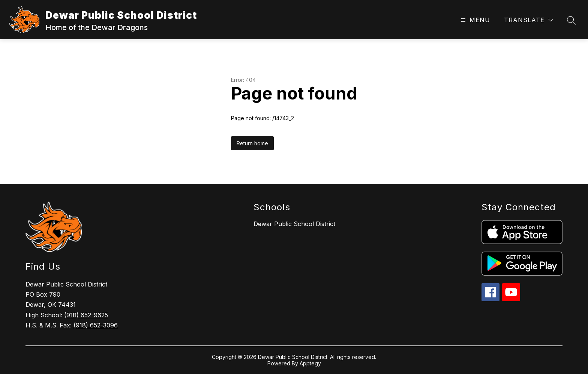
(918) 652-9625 (86, 315)
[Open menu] (475, 20)
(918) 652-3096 (96, 325)
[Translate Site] (529, 20)
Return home (252, 143)
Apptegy (310, 363)
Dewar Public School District (294, 224)
